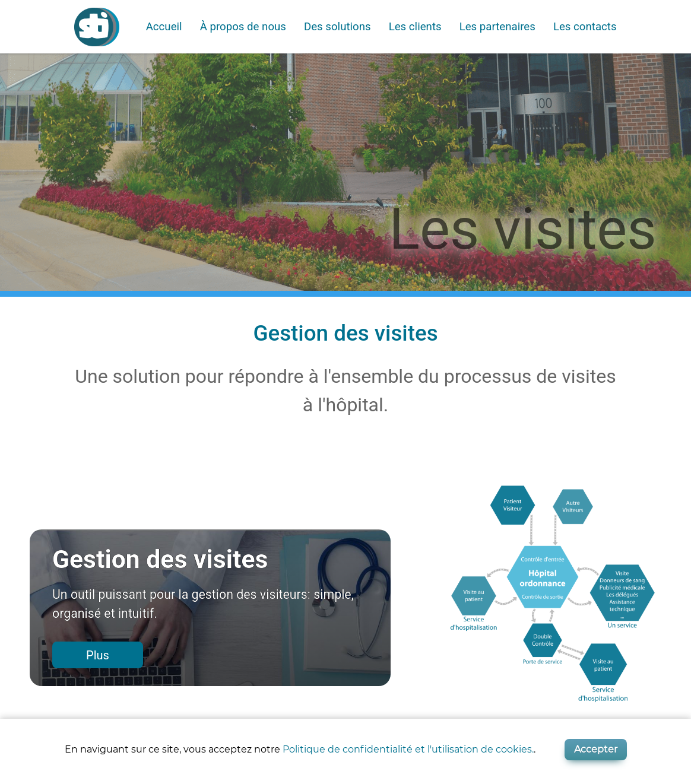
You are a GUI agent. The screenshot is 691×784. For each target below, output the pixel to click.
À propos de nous (243, 27)
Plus (98, 655)
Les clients (415, 27)
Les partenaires (497, 27)
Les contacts (585, 27)
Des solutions (337, 27)
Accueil (164, 27)
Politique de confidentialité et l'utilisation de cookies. (408, 749)
